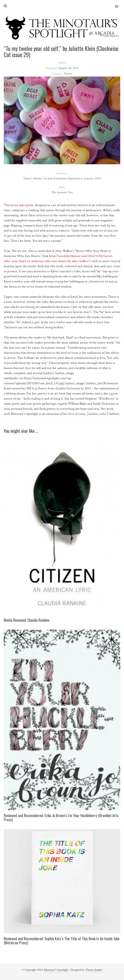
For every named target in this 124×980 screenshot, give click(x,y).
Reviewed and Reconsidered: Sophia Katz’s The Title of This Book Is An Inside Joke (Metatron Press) (62, 941)
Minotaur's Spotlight (56, 970)
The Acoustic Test (62, 192)
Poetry (68, 74)
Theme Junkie (94, 970)
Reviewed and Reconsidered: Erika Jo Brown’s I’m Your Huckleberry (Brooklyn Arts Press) (61, 817)
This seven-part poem (19, 205)
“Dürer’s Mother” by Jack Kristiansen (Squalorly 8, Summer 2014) (62, 178)
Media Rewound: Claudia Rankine (27, 620)
